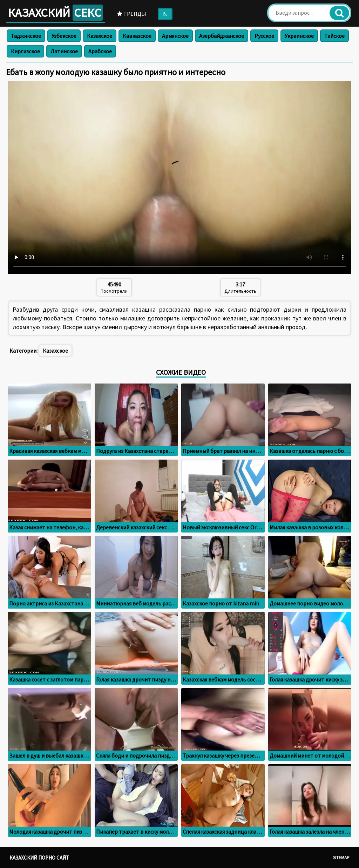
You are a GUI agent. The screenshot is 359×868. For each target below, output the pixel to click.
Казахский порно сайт (39, 858)
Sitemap (341, 858)
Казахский (55, 13)
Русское (264, 36)
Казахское (100, 36)
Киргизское (25, 51)
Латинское (64, 51)
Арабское (100, 51)
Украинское (299, 36)
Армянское (175, 36)
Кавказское (137, 36)
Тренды (132, 14)
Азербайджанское (222, 36)
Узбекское (64, 36)
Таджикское (26, 36)
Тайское (334, 36)
